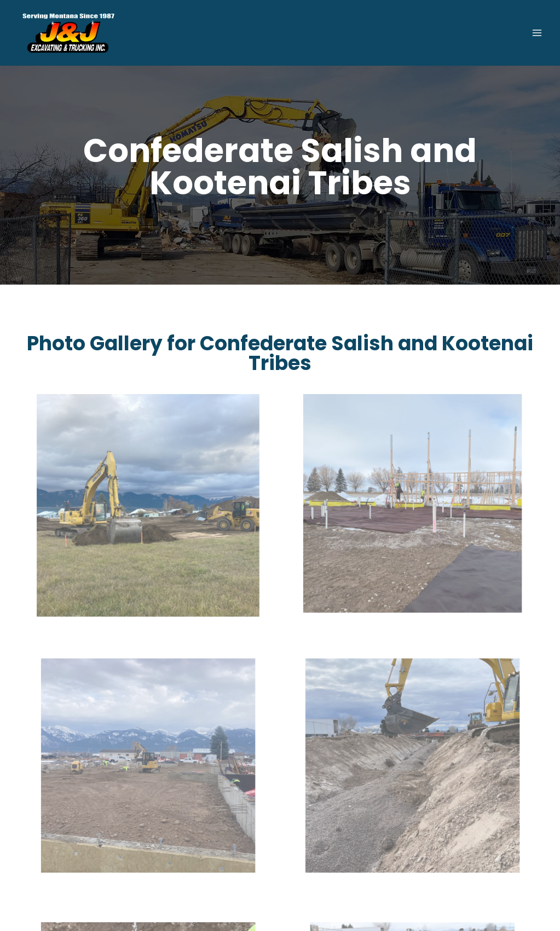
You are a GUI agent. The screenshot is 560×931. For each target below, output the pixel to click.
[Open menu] (537, 33)
